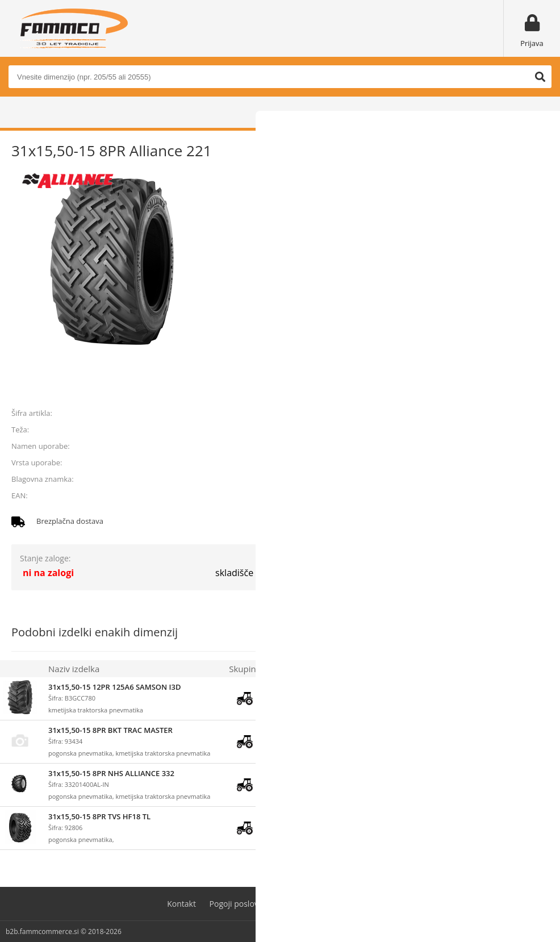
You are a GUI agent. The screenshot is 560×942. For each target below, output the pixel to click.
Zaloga (282, 669)
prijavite (532, 387)
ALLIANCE (532, 479)
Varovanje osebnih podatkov (340, 904)
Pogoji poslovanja (242, 904)
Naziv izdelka (74, 669)
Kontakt (181, 904)
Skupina (245, 669)
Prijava (532, 43)
